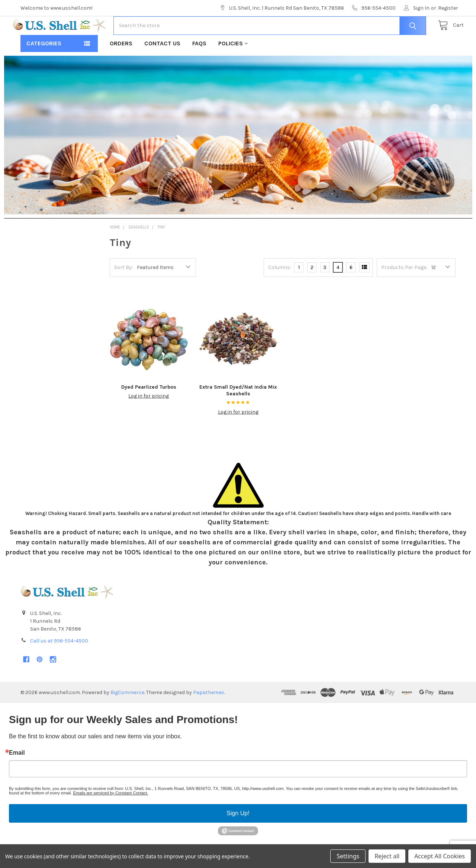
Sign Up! (238, 837)
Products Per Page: (404, 291)
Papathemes (209, 716)
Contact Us (162, 67)
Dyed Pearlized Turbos (149, 411)
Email (17, 777)
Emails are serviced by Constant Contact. (110, 817)
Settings (348, 856)
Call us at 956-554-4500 (59, 665)
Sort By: (123, 291)
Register (448, 8)
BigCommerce (127, 716)
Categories (44, 67)
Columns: (280, 291)
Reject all (387, 856)
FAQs (199, 67)
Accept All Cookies (440, 856)
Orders (121, 67)
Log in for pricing (149, 420)
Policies (233, 67)
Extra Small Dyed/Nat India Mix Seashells (238, 414)
